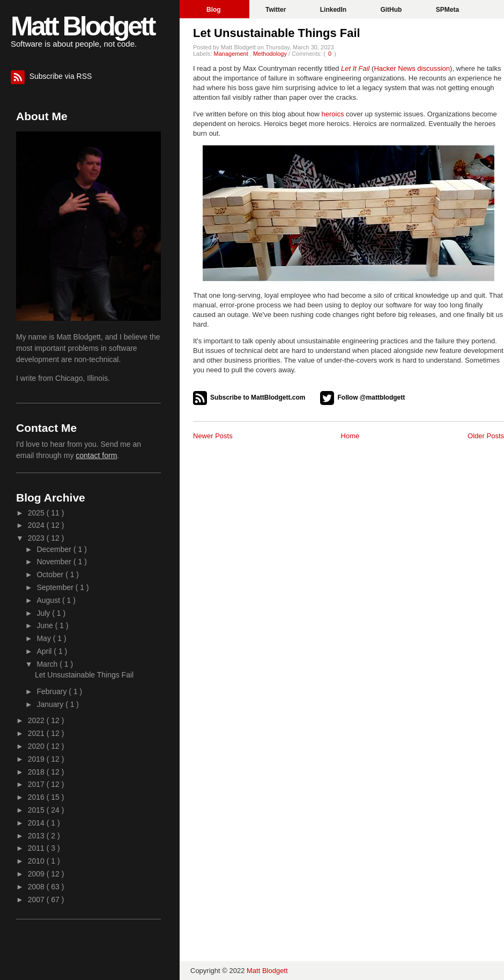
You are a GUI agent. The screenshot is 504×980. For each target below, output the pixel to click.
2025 (37, 513)
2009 (37, 874)
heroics (333, 114)
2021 (37, 733)
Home (350, 436)
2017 (37, 784)
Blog (214, 10)
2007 (37, 900)
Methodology (271, 54)
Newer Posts (213, 436)
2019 (37, 759)
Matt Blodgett (82, 26)
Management (232, 54)
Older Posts (486, 436)
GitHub (392, 10)
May (45, 638)
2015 (37, 810)
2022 (37, 720)
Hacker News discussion (412, 68)
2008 (37, 887)
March (48, 664)
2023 (37, 538)
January (51, 704)
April (45, 651)
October (51, 574)
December (55, 549)
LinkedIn (334, 10)
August (49, 600)
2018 (37, 772)
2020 (37, 746)
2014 (37, 823)
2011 (37, 848)
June (46, 625)
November (55, 562)
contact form (96, 455)
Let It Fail (355, 68)
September (56, 587)
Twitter (277, 10)
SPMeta (447, 10)
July (44, 613)
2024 (37, 525)
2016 (37, 797)
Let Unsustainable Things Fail (277, 33)
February (53, 691)
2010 (37, 861)
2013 (37, 836)
